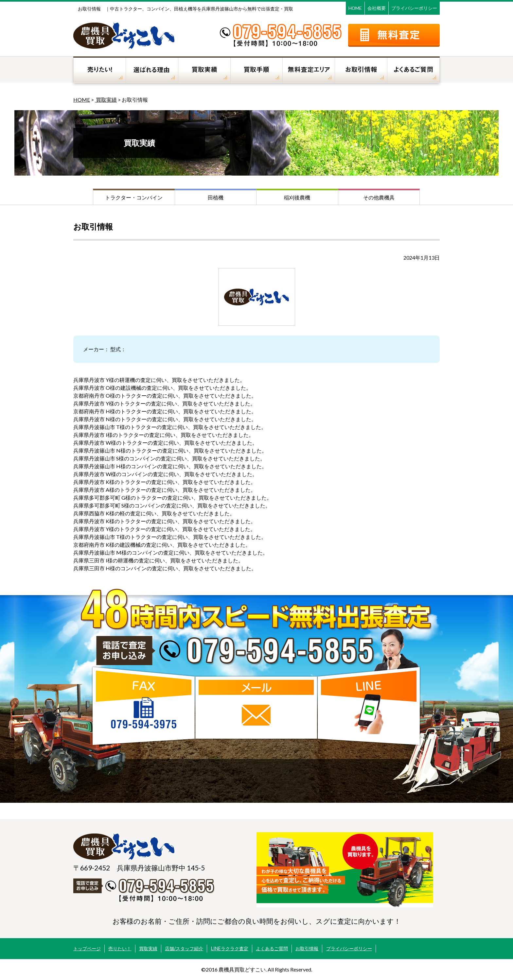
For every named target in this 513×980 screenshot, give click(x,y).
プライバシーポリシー (414, 8)
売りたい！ (120, 948)
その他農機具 (379, 197)
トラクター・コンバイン (134, 197)
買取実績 (106, 100)
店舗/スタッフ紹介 (184, 948)
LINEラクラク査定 (230, 948)
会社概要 (377, 8)
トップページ (87, 948)
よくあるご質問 (272, 948)
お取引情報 (307, 948)
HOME (355, 8)
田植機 (216, 197)
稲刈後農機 (297, 197)
